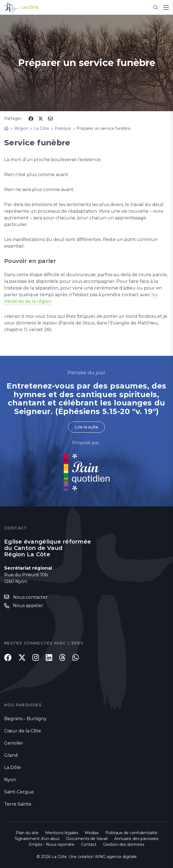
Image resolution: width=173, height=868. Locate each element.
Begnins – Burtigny (25, 719)
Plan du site (27, 833)
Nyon (10, 780)
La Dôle (12, 767)
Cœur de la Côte (23, 731)
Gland (11, 755)
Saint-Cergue (19, 792)
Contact (89, 844)
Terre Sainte (18, 804)
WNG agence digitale (116, 857)
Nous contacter (30, 597)
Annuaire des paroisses (136, 839)
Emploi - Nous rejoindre (52, 844)
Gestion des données (124, 844)
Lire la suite (86, 427)
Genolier (14, 743)
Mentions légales (62, 833)
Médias (92, 833)
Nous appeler (28, 606)
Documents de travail (87, 839)
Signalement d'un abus (37, 839)
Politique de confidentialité (131, 833)
